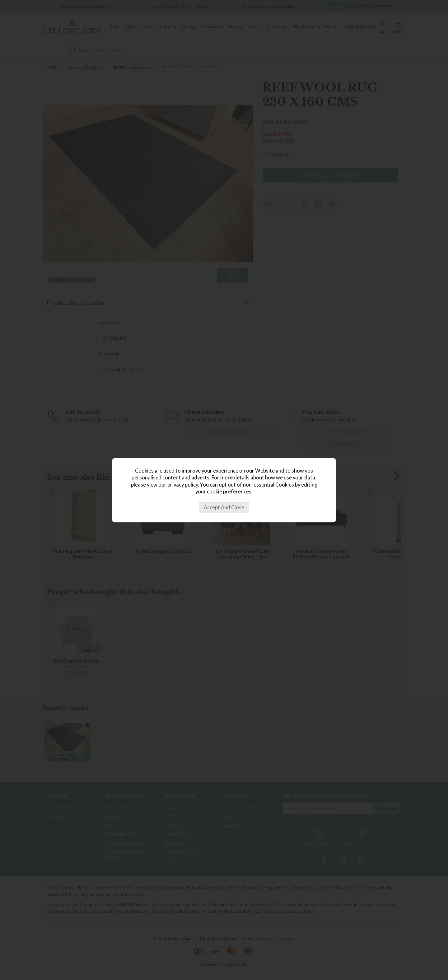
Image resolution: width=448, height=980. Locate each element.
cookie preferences (229, 492)
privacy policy (183, 485)
